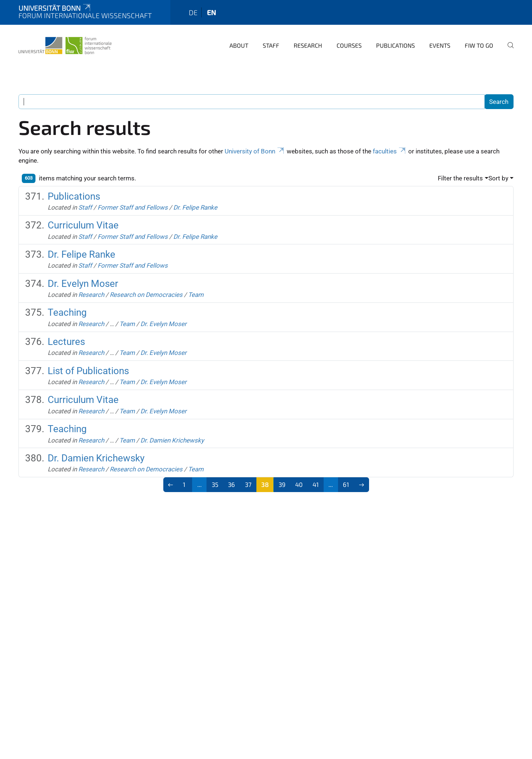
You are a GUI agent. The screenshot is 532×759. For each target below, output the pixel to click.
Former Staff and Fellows (133, 207)
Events (440, 45)
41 (316, 484)
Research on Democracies (146, 295)
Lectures (66, 342)
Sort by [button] (498, 178)
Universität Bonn (55, 8)
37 (248, 484)
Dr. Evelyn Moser (83, 284)
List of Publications (88, 371)
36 (231, 484)
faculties (390, 151)
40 (299, 484)
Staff (271, 45)
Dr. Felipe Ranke (195, 207)
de (193, 12)
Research (308, 45)
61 (346, 484)
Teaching (67, 312)
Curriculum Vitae (83, 225)
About (239, 45)
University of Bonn (255, 151)
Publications (395, 45)
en (212, 12)
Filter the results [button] (460, 178)
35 (215, 484)
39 (282, 484)
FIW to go (479, 45)
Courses (349, 45)
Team (196, 295)
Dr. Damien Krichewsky (172, 440)
